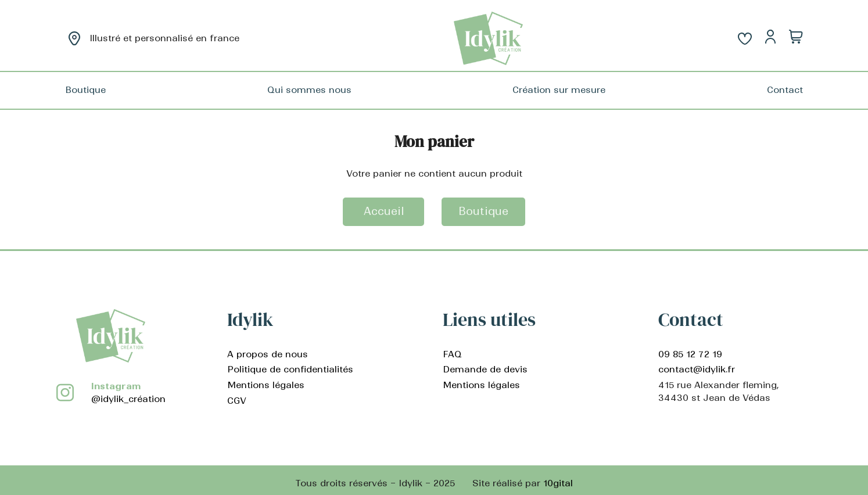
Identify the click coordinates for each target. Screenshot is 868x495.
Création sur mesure (559, 90)
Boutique (85, 90)
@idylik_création (128, 399)
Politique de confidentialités (290, 369)
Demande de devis (485, 369)
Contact (785, 90)
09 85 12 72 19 (690, 354)
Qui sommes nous (309, 90)
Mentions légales (266, 385)
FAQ (452, 354)
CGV (237, 401)
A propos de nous (268, 354)
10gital (558, 483)
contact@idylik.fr (697, 369)
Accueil (384, 211)
